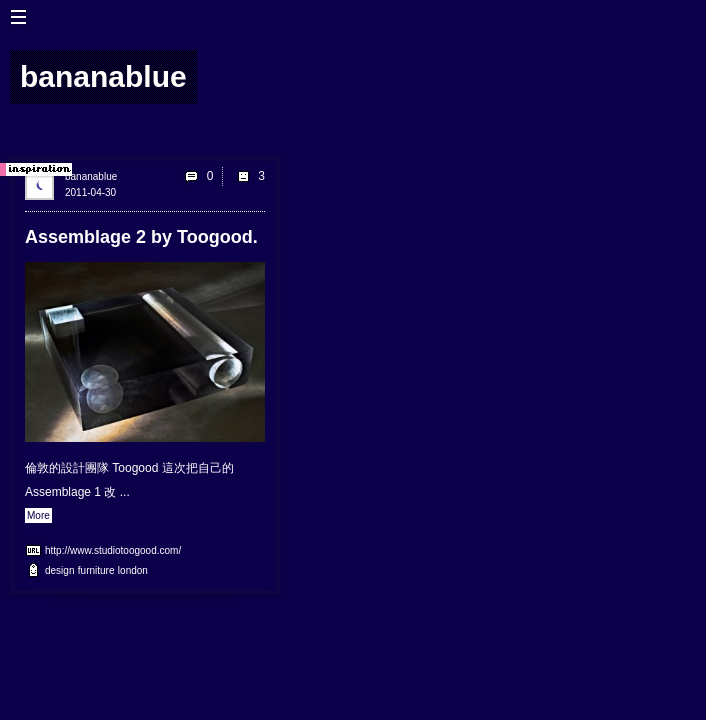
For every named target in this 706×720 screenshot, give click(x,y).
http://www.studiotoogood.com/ (113, 550)
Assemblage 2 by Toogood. (141, 237)
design (59, 570)
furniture (96, 570)
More (38, 515)
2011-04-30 (90, 192)
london (133, 570)
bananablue (91, 176)
